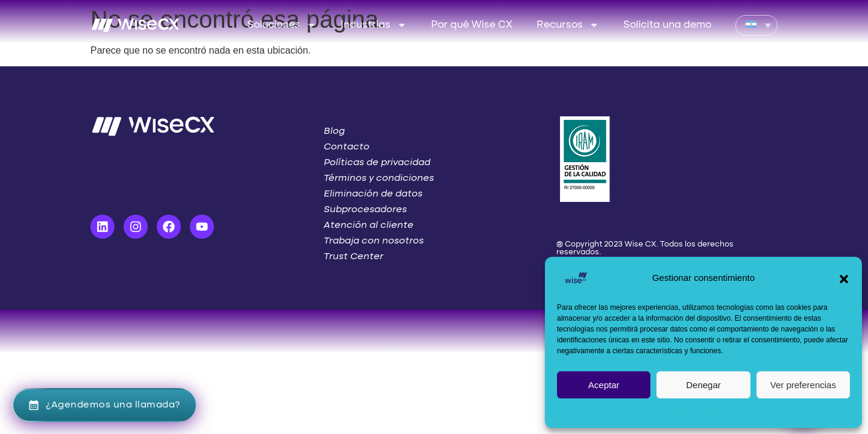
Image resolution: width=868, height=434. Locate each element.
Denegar (703, 385)
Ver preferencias (803, 385)
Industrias (374, 25)
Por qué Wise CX (472, 25)
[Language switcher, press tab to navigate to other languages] (756, 25)
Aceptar (604, 385)
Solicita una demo (667, 25)
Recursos (568, 25)
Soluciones (282, 25)
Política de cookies (697, 412)
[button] (844, 278)
